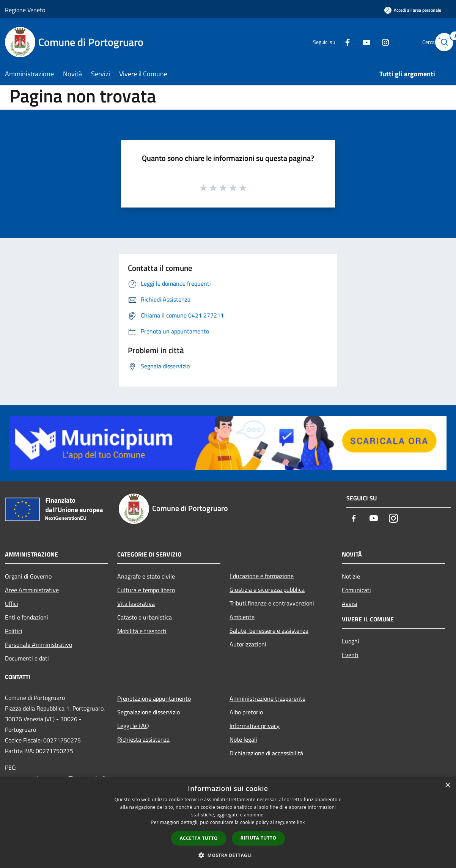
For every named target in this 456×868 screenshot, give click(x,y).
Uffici (12, 604)
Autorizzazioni (248, 644)
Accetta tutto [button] (199, 838)
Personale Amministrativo (39, 645)
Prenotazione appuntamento (154, 698)
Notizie (351, 576)
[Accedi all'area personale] (413, 10)
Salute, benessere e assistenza (269, 631)
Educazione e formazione (262, 576)
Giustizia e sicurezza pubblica (267, 590)
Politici (14, 631)
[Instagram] (374, 42)
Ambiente (242, 617)
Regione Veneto (25, 10)
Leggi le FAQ (133, 726)
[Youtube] (355, 42)
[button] (228, 855)
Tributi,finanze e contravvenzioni (272, 603)
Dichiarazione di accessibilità (266, 753)
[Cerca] (442, 42)
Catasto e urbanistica (145, 617)
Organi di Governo (28, 576)
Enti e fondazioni (27, 617)
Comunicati (356, 590)
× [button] (447, 785)
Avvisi (350, 604)
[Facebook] (336, 42)
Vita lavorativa (136, 604)
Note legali (243, 739)
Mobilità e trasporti (142, 631)
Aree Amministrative (32, 590)
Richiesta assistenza (143, 739)
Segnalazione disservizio (149, 712)
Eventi (350, 655)
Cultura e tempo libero (146, 590)
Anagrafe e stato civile (146, 576)
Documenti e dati (27, 658)
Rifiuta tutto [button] (259, 838)
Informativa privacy (255, 726)
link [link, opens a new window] (301, 822)
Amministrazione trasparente (267, 698)
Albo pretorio (246, 712)
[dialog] (228, 823)
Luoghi (351, 641)
